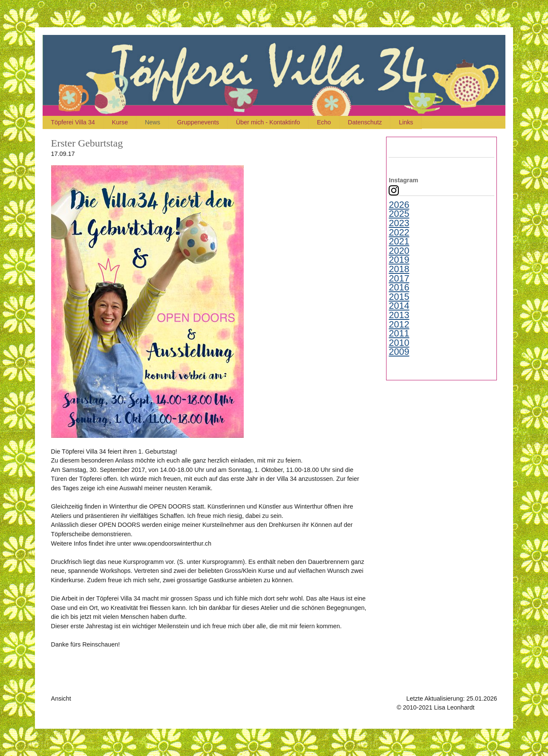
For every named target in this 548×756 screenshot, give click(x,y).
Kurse (121, 122)
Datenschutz (368, 122)
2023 (399, 223)
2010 (399, 343)
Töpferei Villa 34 (73, 122)
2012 (399, 325)
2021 (399, 241)
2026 (399, 205)
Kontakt (487, 707)
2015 (399, 297)
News (154, 122)
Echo (327, 122)
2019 (399, 260)
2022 (399, 233)
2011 (399, 333)
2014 (399, 306)
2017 (399, 279)
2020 (399, 251)
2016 (399, 287)
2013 (399, 315)
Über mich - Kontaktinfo (270, 122)
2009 (399, 352)
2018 (399, 269)
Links (410, 122)
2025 (399, 214)
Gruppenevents (200, 122)
